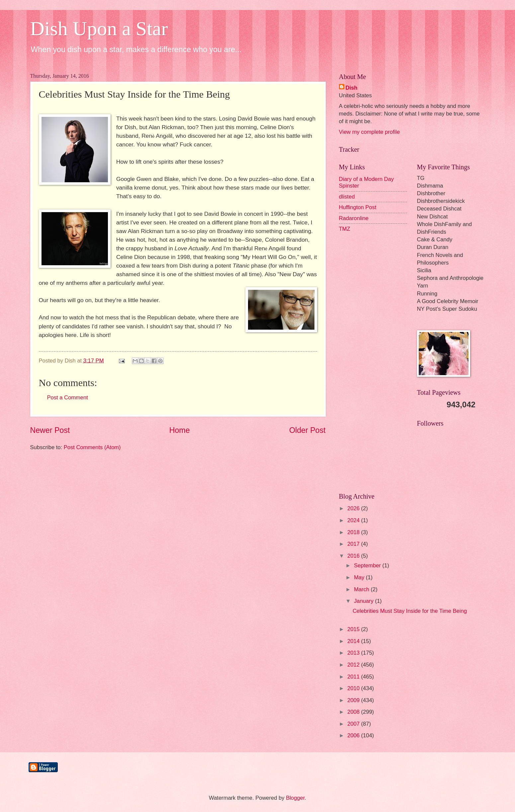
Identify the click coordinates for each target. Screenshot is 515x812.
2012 (354, 665)
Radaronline (354, 218)
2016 (354, 556)
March (362, 589)
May (360, 577)
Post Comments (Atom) (92, 447)
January (364, 601)
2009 (354, 700)
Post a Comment (68, 398)
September (368, 566)
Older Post (307, 430)
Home (180, 430)
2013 (354, 653)
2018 (354, 532)
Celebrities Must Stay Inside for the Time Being (410, 611)
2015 (354, 629)
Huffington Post (358, 207)
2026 (354, 508)
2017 (354, 544)
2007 (354, 724)
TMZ (345, 229)
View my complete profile (370, 132)
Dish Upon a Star (99, 29)
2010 (354, 688)
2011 (354, 677)
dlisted (347, 197)
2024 (354, 520)
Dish (352, 88)
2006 (354, 735)
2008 (354, 712)
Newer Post (50, 430)
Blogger (295, 798)
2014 (354, 641)
